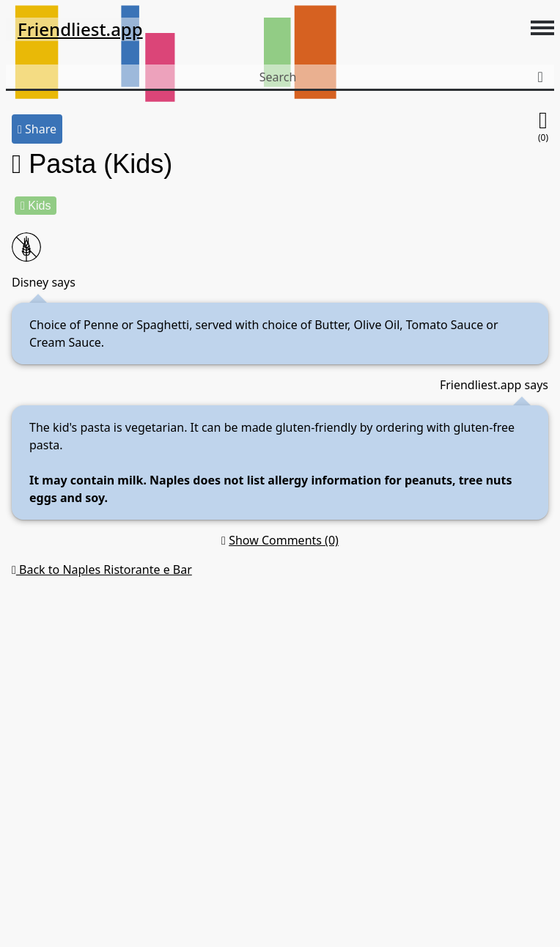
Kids (36, 206)
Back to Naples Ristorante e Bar (102, 570)
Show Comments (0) (284, 540)
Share (37, 129)
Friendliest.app (80, 29)
